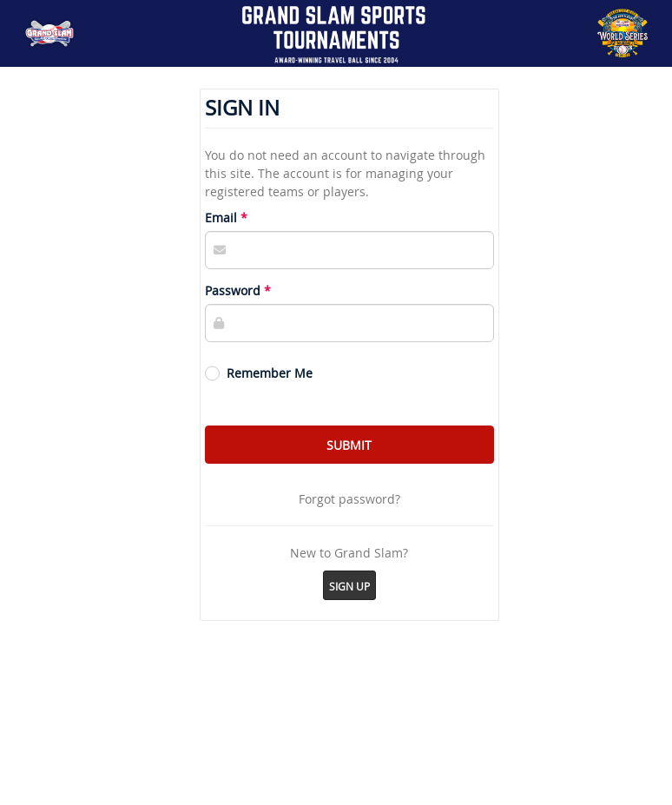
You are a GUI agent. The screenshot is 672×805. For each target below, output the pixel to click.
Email (221, 218)
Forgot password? (349, 499)
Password (233, 290)
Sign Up (349, 586)
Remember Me (270, 373)
